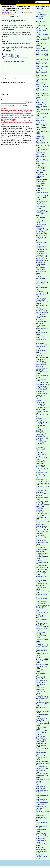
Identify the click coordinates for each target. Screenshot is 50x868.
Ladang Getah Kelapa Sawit (40, 344)
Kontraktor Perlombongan (41, 324)
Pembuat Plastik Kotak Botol (41, 529)
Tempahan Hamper (42, 783)
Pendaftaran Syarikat (40, 536)
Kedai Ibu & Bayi (41, 243)
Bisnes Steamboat (42, 149)
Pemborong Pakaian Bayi (42, 491)
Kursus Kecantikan (42, 332)
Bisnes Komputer (41, 99)
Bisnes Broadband (42, 50)
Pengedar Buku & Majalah (42, 550)
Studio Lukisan (41, 752)
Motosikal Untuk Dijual (41, 369)
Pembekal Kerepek (42, 411)
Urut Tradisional (41, 830)
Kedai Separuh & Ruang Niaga (41, 256)
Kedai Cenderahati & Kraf (42, 231)
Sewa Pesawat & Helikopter (41, 739)
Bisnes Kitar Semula (42, 95)
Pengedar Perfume (42, 557)
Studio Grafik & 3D (42, 749)
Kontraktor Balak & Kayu (42, 303)
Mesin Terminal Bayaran (41, 365)
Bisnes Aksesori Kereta (41, 48)
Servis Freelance (41, 707)
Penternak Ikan (41, 587)
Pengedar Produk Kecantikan (41, 566)
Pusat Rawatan (41, 684)
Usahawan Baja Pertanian (41, 834)
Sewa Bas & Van (41, 727)
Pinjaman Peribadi (42, 639)
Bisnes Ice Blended (42, 86)
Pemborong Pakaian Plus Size (42, 502)
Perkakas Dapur (41, 616)
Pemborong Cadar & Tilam (42, 473)
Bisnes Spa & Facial (42, 145)
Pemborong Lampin (42, 483)
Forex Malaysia (41, 189)
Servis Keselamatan (42, 711)
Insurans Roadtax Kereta (42, 225)
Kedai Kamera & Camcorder (41, 249)
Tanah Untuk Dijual (42, 776)
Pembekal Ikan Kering (41, 405)
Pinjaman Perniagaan (40, 644)
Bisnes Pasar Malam (42, 110)
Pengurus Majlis (41, 573)
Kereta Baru (40, 262)
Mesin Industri (41, 357)
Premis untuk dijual (42, 646)
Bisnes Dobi (40, 67)
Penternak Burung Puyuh (42, 584)
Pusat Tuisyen (40, 691)
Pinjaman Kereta (41, 636)
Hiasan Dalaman (41, 198)
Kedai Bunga (40, 228)
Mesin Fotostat (41, 350)
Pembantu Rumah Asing (42, 391)
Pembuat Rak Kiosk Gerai (42, 532)
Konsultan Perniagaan (40, 17)
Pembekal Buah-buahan (41, 401)
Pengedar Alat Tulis (42, 542)
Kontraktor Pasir (41, 316)
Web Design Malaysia (40, 848)
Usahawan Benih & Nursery (42, 838)
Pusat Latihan (40, 670)
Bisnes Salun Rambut (40, 136)
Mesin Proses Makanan (40, 362)
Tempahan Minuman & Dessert (42, 811)
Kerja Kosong (40, 275)
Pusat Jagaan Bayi (42, 666)
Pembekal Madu (41, 426)
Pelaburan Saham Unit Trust (42, 387)
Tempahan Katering (42, 795)
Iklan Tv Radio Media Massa (41, 211)
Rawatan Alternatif (42, 698)
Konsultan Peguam (42, 287)
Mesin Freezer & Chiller (41, 355)
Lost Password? (22, 105)
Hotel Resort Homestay (40, 204)
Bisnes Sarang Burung (41, 139)
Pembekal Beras (41, 397)
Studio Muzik (40, 761)
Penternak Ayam (11, 61)
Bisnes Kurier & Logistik (41, 103)
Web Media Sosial (42, 851)
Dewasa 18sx (40, 174)
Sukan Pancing (41, 770)
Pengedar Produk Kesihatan (41, 570)
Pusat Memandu (41, 673)
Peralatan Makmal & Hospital (42, 602)
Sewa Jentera (40, 731)
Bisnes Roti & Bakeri (43, 131)
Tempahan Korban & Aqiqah (42, 803)
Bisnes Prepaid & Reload (41, 125)
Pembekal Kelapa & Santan (42, 409)
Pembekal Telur (41, 444)
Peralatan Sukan (41, 609)
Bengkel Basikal (41, 25)
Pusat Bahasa (40, 664)
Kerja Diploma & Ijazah (41, 268)
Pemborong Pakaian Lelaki (42, 498)
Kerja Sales (40, 282)
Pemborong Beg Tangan (41, 466)
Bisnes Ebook (40, 68)
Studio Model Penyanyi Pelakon (42, 757)
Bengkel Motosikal (42, 34)
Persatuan (39, 13)
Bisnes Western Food (41, 172)
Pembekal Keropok (42, 415)
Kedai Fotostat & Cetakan (41, 236)
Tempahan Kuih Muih (41, 807)
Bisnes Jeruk (40, 93)
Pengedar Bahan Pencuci (41, 547)
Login (18, 2)
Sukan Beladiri (41, 763)
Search (9, 2)
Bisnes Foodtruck (42, 72)
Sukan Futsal (40, 769)
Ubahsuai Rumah (42, 826)
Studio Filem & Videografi (41, 742)
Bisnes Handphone (42, 76)
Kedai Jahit (39, 246)
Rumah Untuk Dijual (43, 704)
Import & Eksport (42, 214)
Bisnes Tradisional (42, 160)
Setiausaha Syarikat (42, 724)
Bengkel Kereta (41, 31)
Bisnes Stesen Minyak (40, 154)
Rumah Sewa (40, 702)
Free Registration (10, 105)
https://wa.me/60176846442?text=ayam (15, 58)
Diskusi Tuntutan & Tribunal (42, 181)
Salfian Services (18, 12)
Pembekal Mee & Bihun (42, 430)
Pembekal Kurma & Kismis (42, 423)
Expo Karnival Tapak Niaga (41, 184)
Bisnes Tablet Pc (41, 156)
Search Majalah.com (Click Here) (43, 7)
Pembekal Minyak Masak (42, 434)
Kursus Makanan (41, 336)
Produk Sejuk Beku (42, 654)
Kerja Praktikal (41, 278)
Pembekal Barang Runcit (42, 394)
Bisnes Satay (40, 142)
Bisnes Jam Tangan (42, 90)
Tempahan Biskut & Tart (42, 780)
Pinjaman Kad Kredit (40, 633)
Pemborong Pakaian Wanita (42, 505)
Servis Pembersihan (42, 715)
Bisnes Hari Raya (41, 79)
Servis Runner (40, 722)
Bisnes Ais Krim (41, 43)
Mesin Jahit (40, 359)
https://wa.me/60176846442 (11, 56)
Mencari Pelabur (41, 347)
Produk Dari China (42, 650)
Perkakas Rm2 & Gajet (41, 624)
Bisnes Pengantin (42, 117)
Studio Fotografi (41, 745)
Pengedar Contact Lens (42, 554)
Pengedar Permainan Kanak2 (42, 561)
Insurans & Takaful (42, 221)
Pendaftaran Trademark (40, 540)
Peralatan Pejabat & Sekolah (42, 606)
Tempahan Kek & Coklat (42, 800)
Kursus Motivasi (41, 339)
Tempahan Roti (41, 819)
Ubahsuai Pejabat (42, 822)
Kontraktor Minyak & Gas (42, 313)
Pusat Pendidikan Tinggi (42, 681)
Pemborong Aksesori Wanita (41, 453)
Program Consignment (40, 658)
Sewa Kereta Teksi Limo (42, 734)
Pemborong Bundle (42, 469)
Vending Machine (42, 844)
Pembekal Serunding (39, 441)
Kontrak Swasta (41, 295)
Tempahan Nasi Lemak (41, 816)
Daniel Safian (6, 12)
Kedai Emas (40, 234)
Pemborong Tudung (42, 521)
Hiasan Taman (41, 201)
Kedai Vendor (40, 260)
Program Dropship (42, 661)
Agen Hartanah (41, 22)
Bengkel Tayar (40, 38)
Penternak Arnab (41, 576)
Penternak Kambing (42, 591)
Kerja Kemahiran (41, 271)
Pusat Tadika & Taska (41, 689)
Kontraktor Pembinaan (40, 321)
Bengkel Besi (40, 29)
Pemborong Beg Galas (41, 462)
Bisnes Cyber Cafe (42, 63)
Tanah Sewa (40, 774)
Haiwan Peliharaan (42, 192)
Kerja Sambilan (41, 284)
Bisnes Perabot (41, 120)
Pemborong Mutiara (42, 487)
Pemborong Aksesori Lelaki (41, 448)
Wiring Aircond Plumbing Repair (41, 856)
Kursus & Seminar (42, 329)
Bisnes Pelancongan (42, 113)
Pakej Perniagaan (41, 15)
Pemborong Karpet (42, 476)
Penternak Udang (42, 598)
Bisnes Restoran (41, 128)
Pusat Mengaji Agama (41, 678)
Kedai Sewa (40, 259)
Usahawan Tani (41, 840)
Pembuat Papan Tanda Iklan (41, 525)
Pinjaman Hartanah (42, 628)
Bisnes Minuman (41, 106)
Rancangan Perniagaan (40, 696)
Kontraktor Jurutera (42, 305)
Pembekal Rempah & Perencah (42, 437)
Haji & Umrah (40, 196)
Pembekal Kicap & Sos (42, 419)
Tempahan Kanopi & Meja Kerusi (42, 791)
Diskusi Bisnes (41, 176)
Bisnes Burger (40, 54)
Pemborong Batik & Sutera (42, 459)
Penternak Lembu (42, 594)
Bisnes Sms (40, 144)
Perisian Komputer (42, 612)
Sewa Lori (39, 736)
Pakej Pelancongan (42, 372)
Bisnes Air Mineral (42, 40)
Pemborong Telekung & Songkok (40, 510)
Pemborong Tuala (42, 517)
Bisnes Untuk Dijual (42, 163)
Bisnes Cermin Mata (42, 56)
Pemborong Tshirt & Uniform (42, 514)
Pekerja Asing (40, 384)
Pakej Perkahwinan (42, 375)
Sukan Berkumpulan (40, 766)
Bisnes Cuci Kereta (42, 59)
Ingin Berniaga (41, 217)
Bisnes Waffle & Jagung (41, 168)
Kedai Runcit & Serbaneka (41, 252)
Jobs (13, 2)
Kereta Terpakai (41, 264)
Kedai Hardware (41, 239)
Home (3, 2)
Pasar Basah (21, 61)
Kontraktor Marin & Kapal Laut (42, 310)
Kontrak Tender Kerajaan (41, 299)
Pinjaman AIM (40, 627)
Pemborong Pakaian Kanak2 (42, 495)
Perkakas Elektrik (41, 619)
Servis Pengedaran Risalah (42, 719)
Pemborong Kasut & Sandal (42, 480)
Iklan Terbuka (40, 207)
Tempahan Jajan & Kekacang (42, 787)
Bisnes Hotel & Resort (41, 84)
